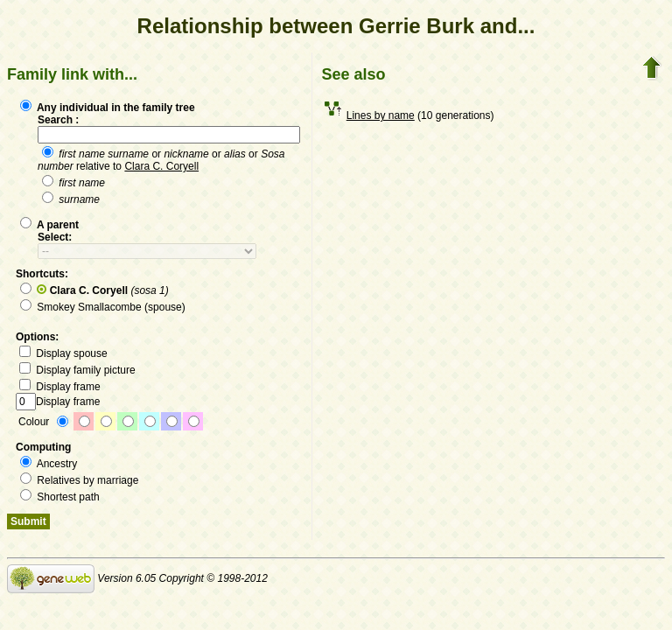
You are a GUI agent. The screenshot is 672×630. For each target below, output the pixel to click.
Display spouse (63, 353)
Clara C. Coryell (161, 166)
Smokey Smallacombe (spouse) (103, 307)
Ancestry (49, 464)
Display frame (60, 387)
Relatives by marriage (79, 480)
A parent (49, 225)
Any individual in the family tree (108, 108)
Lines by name (381, 115)
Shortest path (60, 497)
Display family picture (77, 370)
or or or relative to (161, 160)
